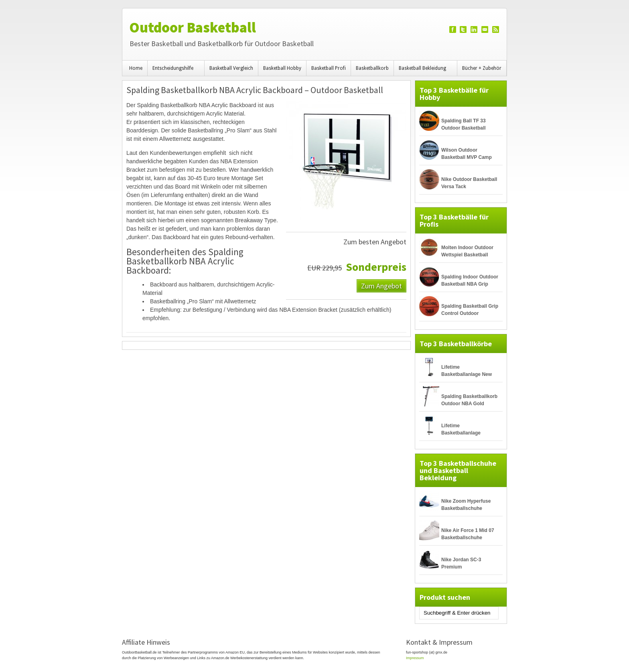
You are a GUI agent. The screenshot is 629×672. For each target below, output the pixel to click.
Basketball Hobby (282, 68)
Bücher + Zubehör (482, 68)
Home (136, 68)
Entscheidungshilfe (174, 71)
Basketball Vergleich (231, 68)
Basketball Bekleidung (424, 71)
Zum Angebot (381, 285)
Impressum (415, 658)
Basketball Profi (329, 68)
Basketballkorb (372, 68)
